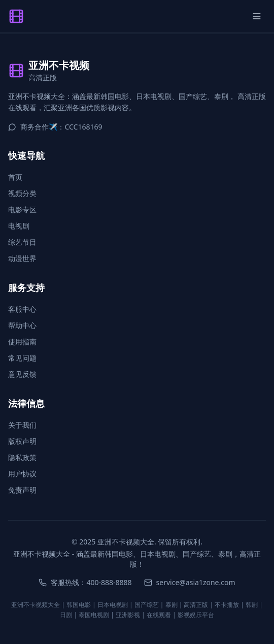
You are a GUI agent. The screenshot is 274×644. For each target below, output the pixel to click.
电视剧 (19, 226)
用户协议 (22, 474)
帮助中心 (22, 325)
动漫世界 (22, 258)
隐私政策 (22, 457)
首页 (15, 177)
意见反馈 (22, 374)
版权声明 (22, 441)
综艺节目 (22, 242)
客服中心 (22, 309)
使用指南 (22, 342)
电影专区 (22, 210)
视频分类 (22, 193)
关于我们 (22, 425)
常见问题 (22, 358)
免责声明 (22, 490)
